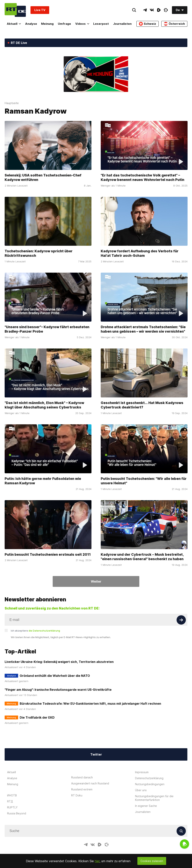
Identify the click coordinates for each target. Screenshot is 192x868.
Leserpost (101, 24)
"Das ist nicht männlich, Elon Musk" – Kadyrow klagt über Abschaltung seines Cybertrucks (44, 405)
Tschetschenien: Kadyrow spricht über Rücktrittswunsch (39, 253)
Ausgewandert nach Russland (90, 783)
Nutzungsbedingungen (150, 784)
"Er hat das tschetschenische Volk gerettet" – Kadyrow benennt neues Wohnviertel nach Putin (143, 178)
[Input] (96, 620)
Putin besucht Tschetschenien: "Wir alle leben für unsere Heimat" (144, 481)
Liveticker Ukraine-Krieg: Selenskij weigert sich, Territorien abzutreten (59, 662)
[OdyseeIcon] (166, 10)
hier (97, 861)
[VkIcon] (152, 10)
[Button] (181, 620)
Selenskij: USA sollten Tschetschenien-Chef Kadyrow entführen (43, 178)
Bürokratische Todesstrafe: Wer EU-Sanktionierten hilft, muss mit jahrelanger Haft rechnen (90, 704)
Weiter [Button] (96, 581)
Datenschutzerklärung (149, 778)
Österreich (174, 24)
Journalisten (122, 24)
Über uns (141, 790)
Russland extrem (82, 789)
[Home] (15, 10)
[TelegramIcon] (145, 10)
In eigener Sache (146, 806)
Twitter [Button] (96, 754)
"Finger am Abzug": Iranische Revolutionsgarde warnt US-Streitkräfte (58, 690)
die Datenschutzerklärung (44, 631)
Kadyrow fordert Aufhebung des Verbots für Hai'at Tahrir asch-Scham (140, 253)
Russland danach (82, 777)
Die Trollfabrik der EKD (37, 717)
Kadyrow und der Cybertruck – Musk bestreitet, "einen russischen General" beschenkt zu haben (142, 557)
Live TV (40, 10)
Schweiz (148, 24)
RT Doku (77, 795)
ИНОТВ (12, 795)
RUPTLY (12, 807)
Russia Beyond (17, 813)
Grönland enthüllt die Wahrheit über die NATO (55, 676)
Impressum (142, 772)
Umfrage (64, 24)
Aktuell (14, 24)
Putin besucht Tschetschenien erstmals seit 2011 (48, 554)
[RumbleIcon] (159, 10)
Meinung (47, 24)
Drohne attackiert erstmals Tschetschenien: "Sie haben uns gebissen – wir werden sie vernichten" (143, 329)
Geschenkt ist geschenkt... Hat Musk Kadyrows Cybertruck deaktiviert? (142, 405)
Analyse (31, 24)
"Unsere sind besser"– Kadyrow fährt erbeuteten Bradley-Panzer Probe (47, 329)
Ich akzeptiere (35, 631)
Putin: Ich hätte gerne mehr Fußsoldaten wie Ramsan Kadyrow (43, 481)
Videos (82, 24)
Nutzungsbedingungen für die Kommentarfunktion (154, 798)
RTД (10, 801)
